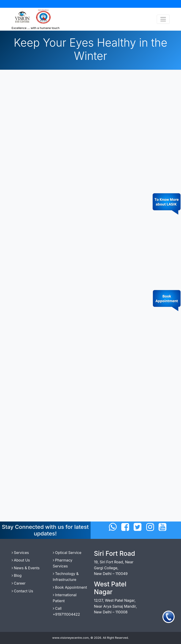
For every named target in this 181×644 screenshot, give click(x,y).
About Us (21, 560)
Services (20, 553)
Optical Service (67, 553)
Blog (17, 575)
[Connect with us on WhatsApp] (113, 527)
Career (19, 583)
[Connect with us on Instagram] (150, 527)
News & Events (26, 568)
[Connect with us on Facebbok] (125, 527)
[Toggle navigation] (163, 19)
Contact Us (22, 591)
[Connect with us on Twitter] (138, 527)
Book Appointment (70, 587)
